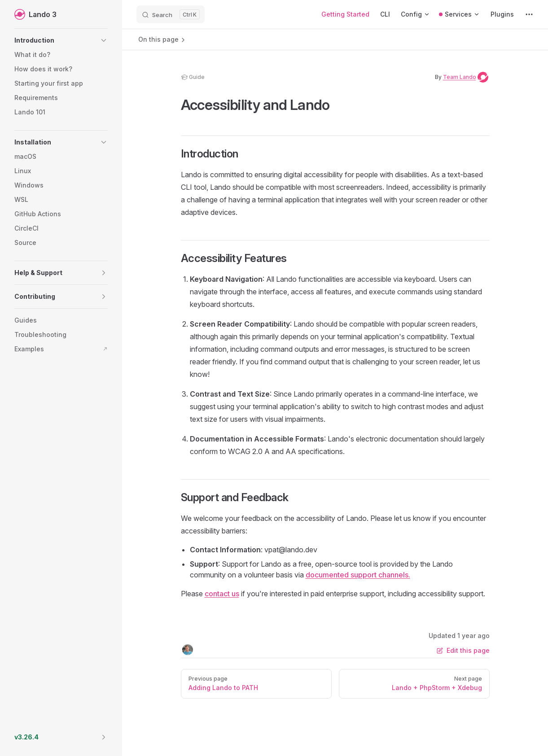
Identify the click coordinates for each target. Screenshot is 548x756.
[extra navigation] (529, 14)
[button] (61, 40)
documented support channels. (358, 575)
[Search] (171, 14)
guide (193, 77)
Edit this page (463, 650)
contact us (222, 594)
